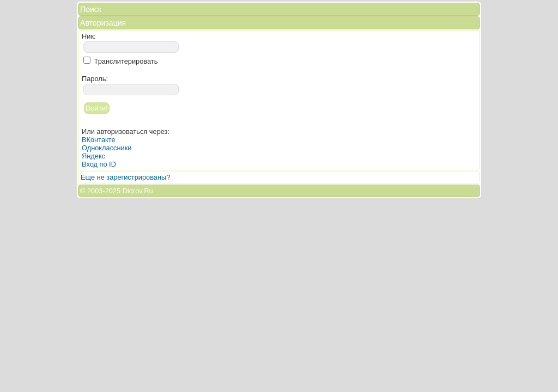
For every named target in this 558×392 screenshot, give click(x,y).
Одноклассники (107, 148)
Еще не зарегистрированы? (125, 177)
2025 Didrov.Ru (129, 191)
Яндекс (93, 156)
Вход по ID (99, 164)
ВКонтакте (99, 140)
